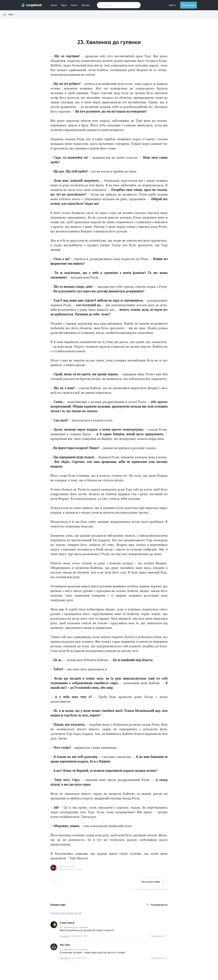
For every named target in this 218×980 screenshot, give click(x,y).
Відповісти (65, 936)
